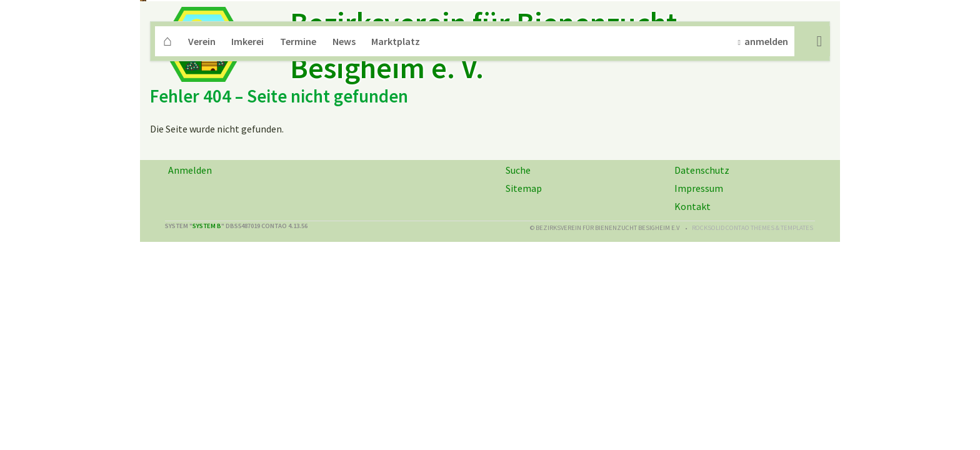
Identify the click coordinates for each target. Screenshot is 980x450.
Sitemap (524, 323)
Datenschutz (702, 305)
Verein (202, 176)
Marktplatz (396, 176)
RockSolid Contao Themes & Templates (752, 363)
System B (207, 361)
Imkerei (247, 176)
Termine (298, 176)
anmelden (766, 176)
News (344, 176)
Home (167, 176)
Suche (819, 176)
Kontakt (692, 341)
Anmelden (190, 305)
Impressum (699, 323)
